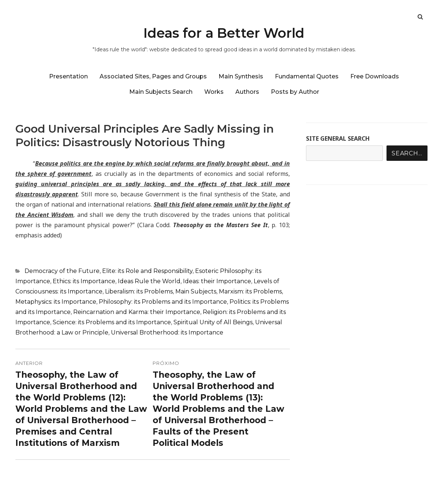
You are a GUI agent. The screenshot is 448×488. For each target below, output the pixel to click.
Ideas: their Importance (217, 281)
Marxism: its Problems (250, 291)
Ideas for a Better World (224, 33)
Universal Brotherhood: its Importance (167, 332)
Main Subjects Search (161, 92)
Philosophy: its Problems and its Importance (163, 302)
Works (214, 92)
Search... (407, 153)
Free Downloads (375, 76)
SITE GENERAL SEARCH (338, 138)
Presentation (68, 76)
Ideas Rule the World (149, 281)
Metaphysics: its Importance (56, 302)
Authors (247, 92)
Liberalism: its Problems (139, 291)
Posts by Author (295, 92)
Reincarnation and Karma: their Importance (137, 312)
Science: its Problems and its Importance (112, 322)
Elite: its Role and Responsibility (147, 271)
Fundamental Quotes (307, 76)
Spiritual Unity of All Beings (213, 322)
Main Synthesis (241, 76)
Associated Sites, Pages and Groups (153, 76)
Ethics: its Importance (84, 281)
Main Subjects (196, 291)
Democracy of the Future (62, 271)
